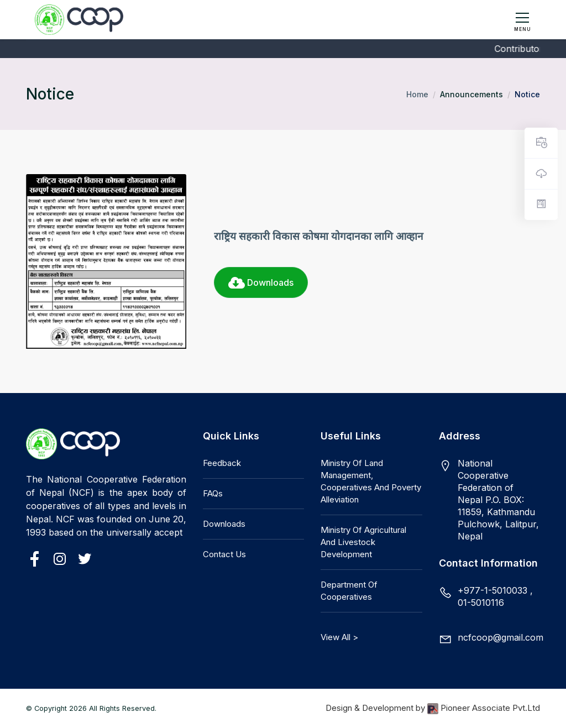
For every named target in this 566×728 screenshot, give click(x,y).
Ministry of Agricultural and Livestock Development (363, 542)
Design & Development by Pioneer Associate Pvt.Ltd (433, 708)
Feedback (222, 463)
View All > (339, 637)
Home (417, 94)
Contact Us (224, 554)
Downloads (261, 282)
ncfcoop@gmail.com (501, 637)
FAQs (213, 493)
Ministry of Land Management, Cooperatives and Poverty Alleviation (371, 481)
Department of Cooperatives (349, 591)
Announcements (471, 94)
